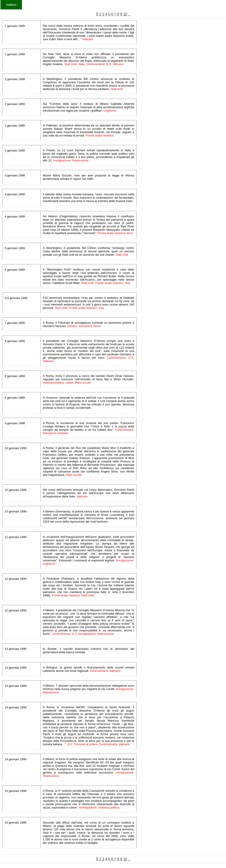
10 (125, 14)
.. (129, 14)
